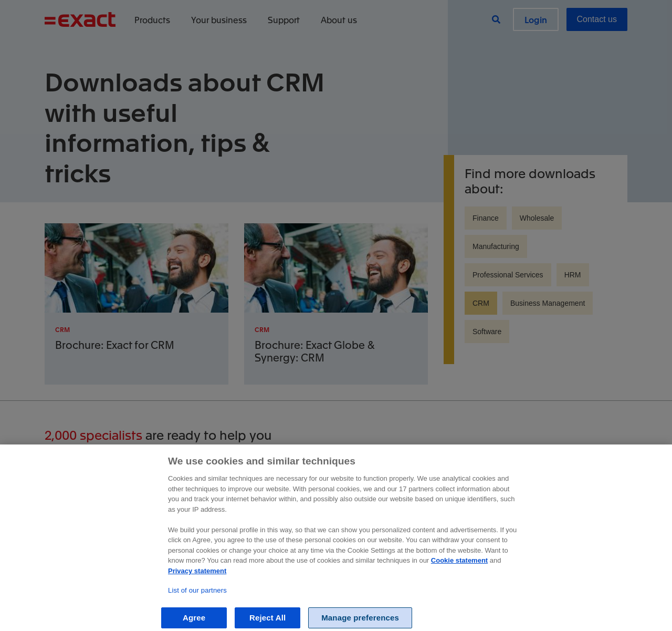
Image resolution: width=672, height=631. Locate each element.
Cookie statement (459, 601)
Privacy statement (197, 611)
